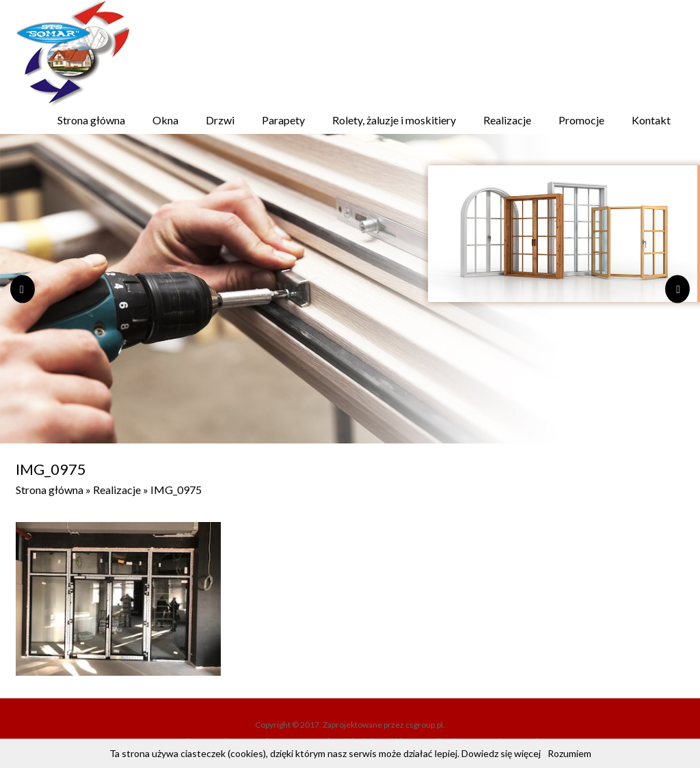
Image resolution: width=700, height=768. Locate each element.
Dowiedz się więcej (501, 753)
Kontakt (651, 120)
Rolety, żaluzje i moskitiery (394, 120)
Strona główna (91, 120)
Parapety (283, 120)
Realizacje (507, 120)
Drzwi (220, 120)
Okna (165, 120)
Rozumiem (569, 753)
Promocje (581, 120)
